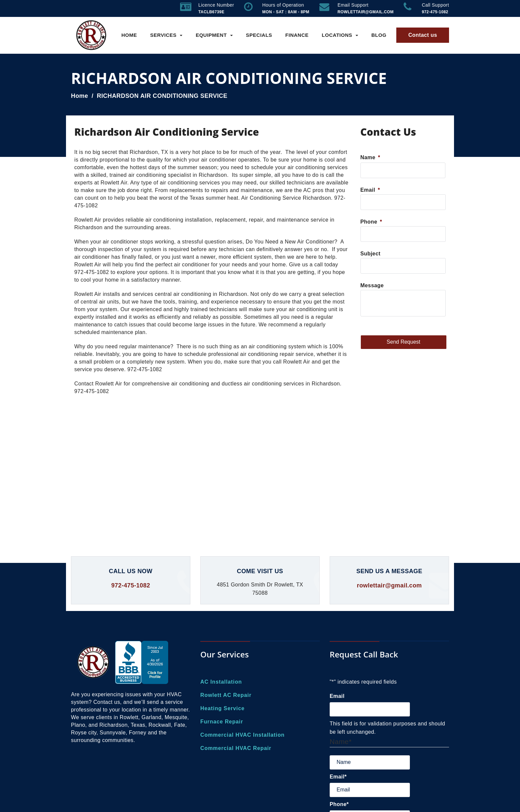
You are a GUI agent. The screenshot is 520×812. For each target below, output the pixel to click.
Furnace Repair (222, 722)
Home (129, 35)
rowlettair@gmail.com (389, 585)
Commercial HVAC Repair (236, 748)
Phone (371, 222)
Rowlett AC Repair (226, 695)
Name (370, 157)
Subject (371, 254)
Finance (297, 35)
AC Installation (221, 682)
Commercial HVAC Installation (242, 735)
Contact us (423, 35)
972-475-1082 (130, 585)
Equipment (214, 35)
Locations (340, 35)
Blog (379, 35)
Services (166, 35)
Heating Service (223, 708)
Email (370, 190)
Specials (259, 35)
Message (372, 285)
